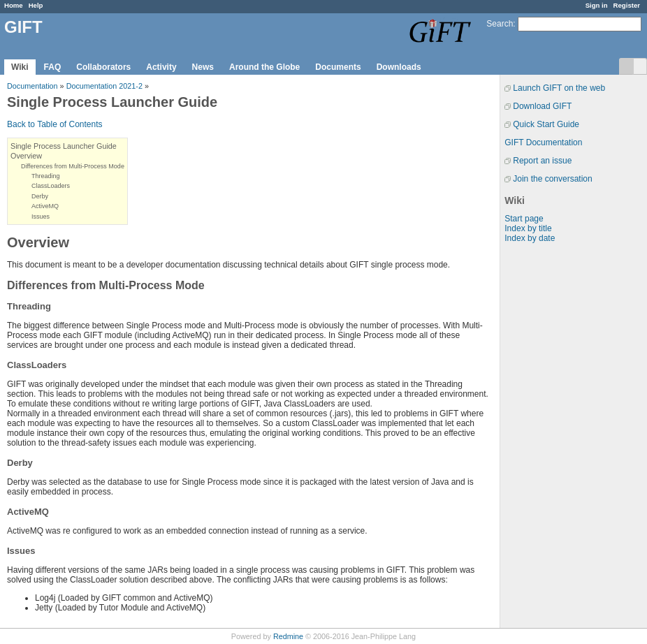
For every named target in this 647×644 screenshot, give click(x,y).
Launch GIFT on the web (559, 88)
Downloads (399, 67)
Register (627, 5)
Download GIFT (542, 106)
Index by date (530, 238)
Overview (26, 156)
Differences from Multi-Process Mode (73, 166)
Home (14, 5)
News (203, 67)
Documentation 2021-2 (104, 86)
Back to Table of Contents (55, 124)
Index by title (528, 228)
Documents (338, 67)
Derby (40, 196)
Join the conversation (552, 179)
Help (36, 5)
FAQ (53, 67)
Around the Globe (264, 67)
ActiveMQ (45, 206)
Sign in (597, 5)
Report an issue (542, 161)
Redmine (288, 636)
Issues (41, 217)
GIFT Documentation (543, 142)
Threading (46, 176)
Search (500, 24)
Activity (161, 67)
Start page (524, 219)
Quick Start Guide (546, 124)
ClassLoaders (51, 186)
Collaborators (103, 67)
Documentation (32, 86)
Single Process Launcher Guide (64, 146)
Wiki (20, 67)
